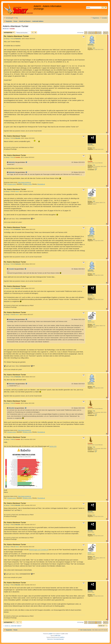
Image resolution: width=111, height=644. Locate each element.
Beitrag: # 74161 (9, 377)
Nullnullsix (91, 44)
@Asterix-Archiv (12, 184)
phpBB (50, 634)
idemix (90, 198)
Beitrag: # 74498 (9, 439)
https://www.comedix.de (24, 182)
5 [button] (100, 33)
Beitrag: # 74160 (9, 315)
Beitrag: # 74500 (9, 525)
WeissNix (90, 144)
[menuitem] (16, 18)
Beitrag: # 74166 (9, 403)
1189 (94, 201)
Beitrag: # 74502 (9, 585)
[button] (86, 33)
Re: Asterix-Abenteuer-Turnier (16, 36)
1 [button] (91, 33)
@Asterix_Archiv (27, 184)
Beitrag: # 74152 (9, 229)
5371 (94, 148)
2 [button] (94, 33)
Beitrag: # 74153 (9, 264)
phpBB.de (62, 637)
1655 (94, 48)
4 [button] (98, 33)
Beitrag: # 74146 (9, 191)
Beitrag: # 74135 (9, 138)
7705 (94, 165)
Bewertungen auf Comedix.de (39, 550)
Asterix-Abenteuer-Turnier (16, 26)
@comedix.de (41, 184)
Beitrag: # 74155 (9, 288)
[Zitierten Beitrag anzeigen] (26, 162)
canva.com (53, 446)
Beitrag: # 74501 (9, 547)
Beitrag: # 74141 (9, 157)
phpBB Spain (57, 636)
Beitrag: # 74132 (9, 39)
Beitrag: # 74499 (9, 505)
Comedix (12, 29)
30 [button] (104, 33)
